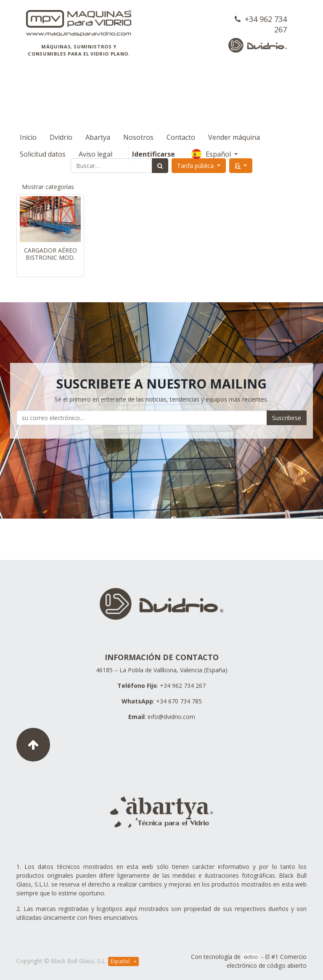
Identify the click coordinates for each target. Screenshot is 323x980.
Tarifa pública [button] (196, 166)
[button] (241, 166)
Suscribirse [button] (287, 418)
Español (274, 137)
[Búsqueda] (160, 166)
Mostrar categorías (48, 187)
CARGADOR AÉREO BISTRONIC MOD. (50, 254)
